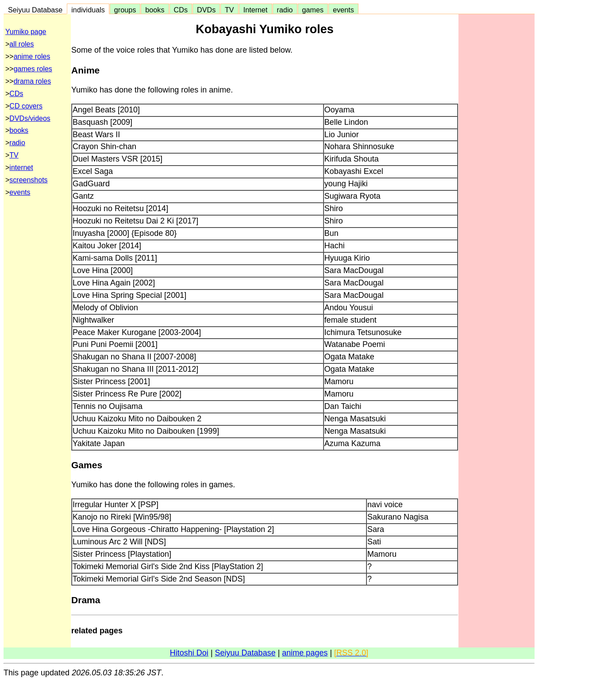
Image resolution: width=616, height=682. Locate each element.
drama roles (32, 81)
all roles (21, 44)
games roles (33, 69)
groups (125, 10)
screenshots (28, 180)
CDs (181, 10)
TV (229, 10)
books (155, 10)
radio (285, 10)
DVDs (206, 10)
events (343, 10)
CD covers (26, 106)
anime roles (32, 56)
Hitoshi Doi (189, 653)
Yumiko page (26, 32)
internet (21, 168)
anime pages (305, 653)
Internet (256, 10)
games (313, 10)
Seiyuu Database (35, 10)
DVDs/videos (30, 118)
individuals (88, 10)
